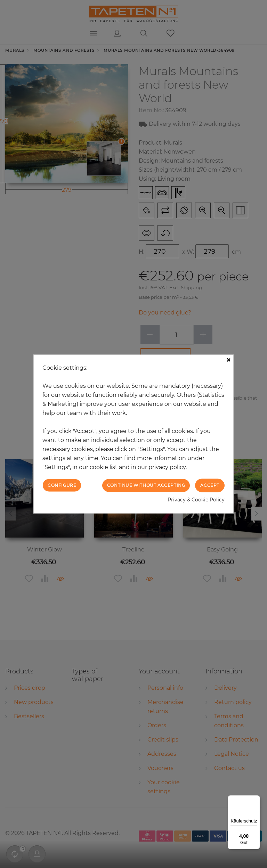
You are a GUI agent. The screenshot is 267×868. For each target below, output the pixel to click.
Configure (62, 485)
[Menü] (256, 800)
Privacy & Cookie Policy (196, 499)
